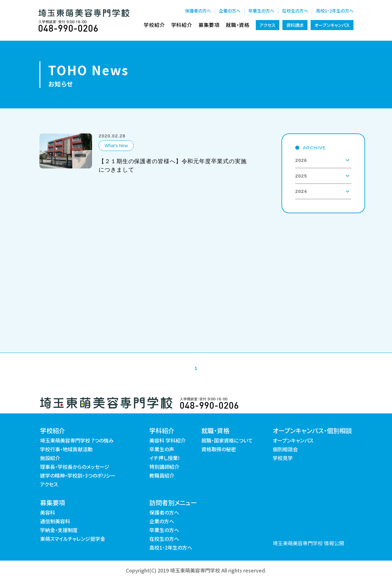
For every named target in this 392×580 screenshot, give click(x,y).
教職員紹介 (162, 475)
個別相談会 (285, 449)
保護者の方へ (198, 11)
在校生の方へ (295, 11)
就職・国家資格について (227, 440)
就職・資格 (238, 25)
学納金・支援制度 (59, 530)
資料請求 (295, 25)
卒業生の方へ (261, 11)
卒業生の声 (162, 449)
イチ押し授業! (165, 458)
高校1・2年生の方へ (335, 11)
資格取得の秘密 (219, 449)
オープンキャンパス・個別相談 (312, 430)
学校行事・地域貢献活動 (66, 449)
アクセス (268, 25)
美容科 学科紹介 (168, 440)
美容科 (48, 512)
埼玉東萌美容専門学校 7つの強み (77, 440)
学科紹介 (182, 25)
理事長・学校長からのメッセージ (75, 467)
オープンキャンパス (332, 25)
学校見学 (283, 458)
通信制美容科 (55, 521)
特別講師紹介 (164, 467)
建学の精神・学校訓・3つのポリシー (78, 475)
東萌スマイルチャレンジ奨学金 (73, 539)
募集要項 (209, 25)
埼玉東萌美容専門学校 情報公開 (308, 543)
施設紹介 (50, 458)
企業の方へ (230, 11)
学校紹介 (154, 25)
